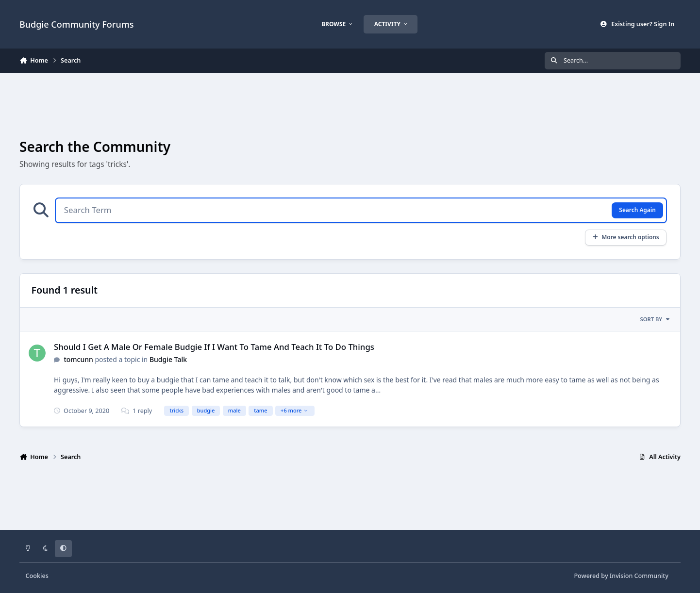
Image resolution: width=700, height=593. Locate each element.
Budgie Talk (168, 359)
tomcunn (78, 359)
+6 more (294, 410)
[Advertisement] (350, 105)
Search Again (637, 210)
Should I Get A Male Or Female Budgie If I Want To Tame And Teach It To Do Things (214, 347)
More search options (625, 237)
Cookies (37, 576)
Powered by (621, 576)
